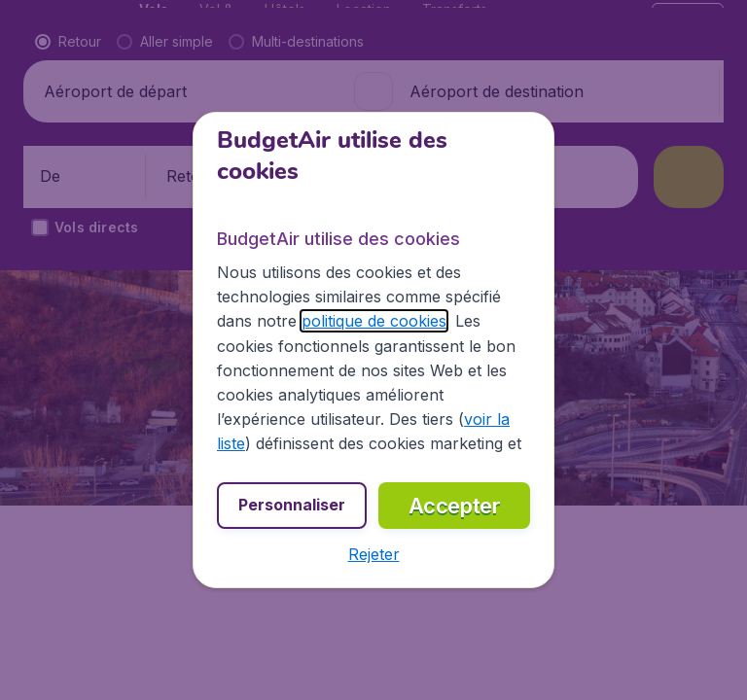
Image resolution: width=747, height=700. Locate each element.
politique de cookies (374, 321)
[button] (374, 554)
